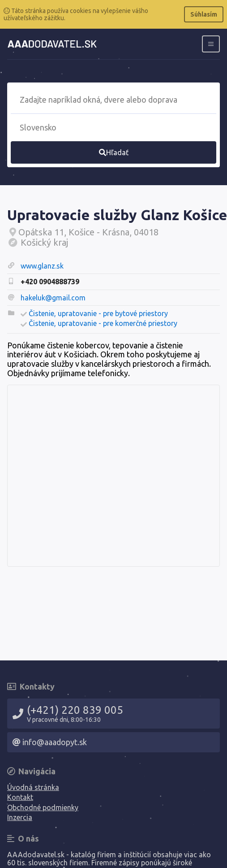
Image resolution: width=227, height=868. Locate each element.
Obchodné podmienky (43, 807)
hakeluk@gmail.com (53, 298)
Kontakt (20, 797)
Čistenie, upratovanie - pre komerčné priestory (103, 323)
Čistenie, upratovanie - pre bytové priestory (98, 313)
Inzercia (20, 817)
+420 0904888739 (50, 282)
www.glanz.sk (42, 266)
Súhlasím (204, 14)
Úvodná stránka (33, 787)
